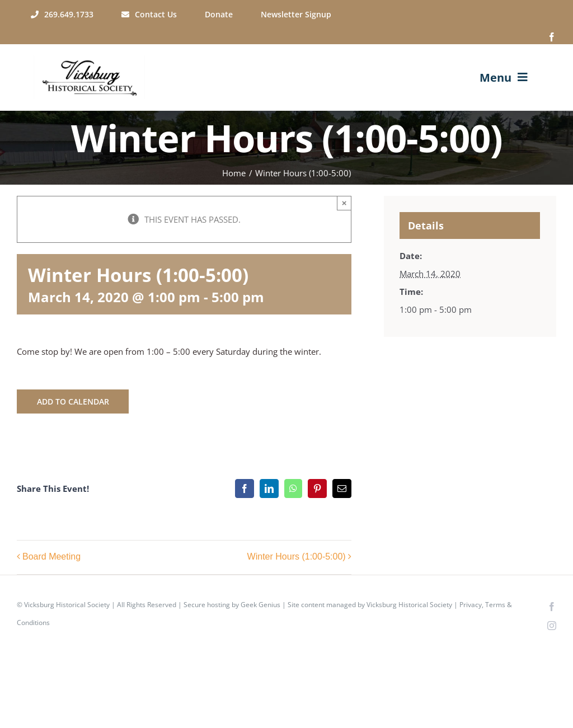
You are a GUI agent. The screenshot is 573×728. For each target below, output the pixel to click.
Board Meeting (51, 556)
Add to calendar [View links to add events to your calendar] (73, 401)
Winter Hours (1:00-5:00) (297, 556)
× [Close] (344, 203)
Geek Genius (260, 605)
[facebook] (552, 37)
